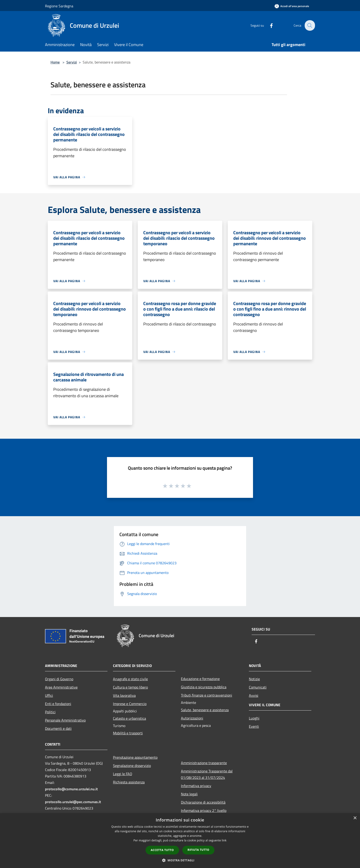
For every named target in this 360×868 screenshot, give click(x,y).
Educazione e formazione (200, 679)
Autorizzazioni (192, 718)
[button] (180, 860)
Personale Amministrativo (65, 720)
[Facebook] (269, 25)
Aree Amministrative (61, 687)
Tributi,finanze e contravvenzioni (207, 695)
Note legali (189, 794)
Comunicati (258, 687)
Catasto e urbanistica (129, 718)
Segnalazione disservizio (132, 766)
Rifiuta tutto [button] (198, 850)
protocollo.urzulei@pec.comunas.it (73, 802)
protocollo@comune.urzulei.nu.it (71, 789)
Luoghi (254, 718)
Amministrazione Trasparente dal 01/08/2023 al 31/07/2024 (207, 774)
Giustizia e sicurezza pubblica (204, 687)
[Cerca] (309, 25)
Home (55, 62)
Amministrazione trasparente (204, 763)
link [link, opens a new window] (224, 840)
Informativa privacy (196, 786)
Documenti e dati (58, 728)
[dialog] (180, 841)
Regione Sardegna (59, 6)
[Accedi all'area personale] (292, 6)
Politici (50, 712)
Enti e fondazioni (58, 704)
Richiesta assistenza (129, 782)
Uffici (49, 695)
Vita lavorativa (124, 695)
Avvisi (254, 695)
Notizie (254, 679)
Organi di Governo (59, 679)
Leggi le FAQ (123, 774)
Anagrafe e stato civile (130, 679)
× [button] (355, 818)
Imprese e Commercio (130, 704)
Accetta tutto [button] (162, 850)
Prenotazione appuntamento (135, 757)
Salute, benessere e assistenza (205, 710)
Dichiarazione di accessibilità (203, 802)
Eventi (254, 726)
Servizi (72, 62)
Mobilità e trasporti (128, 733)
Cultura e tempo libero (130, 687)
